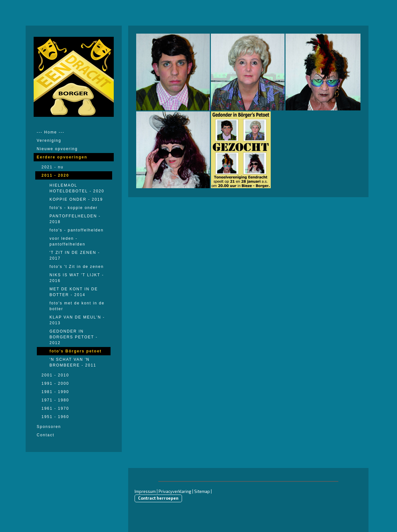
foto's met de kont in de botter (77, 306)
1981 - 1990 (55, 392)
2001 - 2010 (55, 375)
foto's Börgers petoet (76, 351)
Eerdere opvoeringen (62, 157)
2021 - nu (53, 167)
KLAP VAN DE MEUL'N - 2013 (77, 320)
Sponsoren (49, 427)
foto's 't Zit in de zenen (77, 267)
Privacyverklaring (175, 491)
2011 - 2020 (55, 175)
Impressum (145, 491)
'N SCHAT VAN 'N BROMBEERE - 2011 (73, 362)
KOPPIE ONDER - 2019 (76, 199)
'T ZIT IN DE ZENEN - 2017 (75, 255)
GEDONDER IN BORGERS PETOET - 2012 (74, 337)
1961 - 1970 (55, 408)
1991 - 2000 (55, 383)
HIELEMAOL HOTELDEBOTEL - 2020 (77, 188)
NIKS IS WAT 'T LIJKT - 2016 (77, 278)
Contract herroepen (158, 498)
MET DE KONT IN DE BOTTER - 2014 (74, 292)
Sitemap (202, 491)
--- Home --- (51, 132)
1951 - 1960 (55, 417)
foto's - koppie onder (74, 208)
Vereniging (49, 141)
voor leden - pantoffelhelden (68, 241)
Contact (46, 435)
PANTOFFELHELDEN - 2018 (75, 219)
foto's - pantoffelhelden (77, 230)
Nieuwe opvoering (57, 149)
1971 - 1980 (55, 400)
